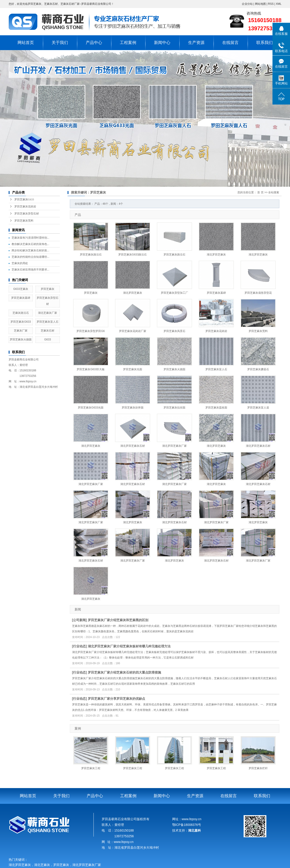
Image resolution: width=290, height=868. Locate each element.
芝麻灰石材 (48, 331)
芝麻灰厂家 (21, 331)
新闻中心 (162, 43)
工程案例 (128, 43)
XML (279, 4)
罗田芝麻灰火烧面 (21, 340)
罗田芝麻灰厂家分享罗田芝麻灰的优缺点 (116, 699)
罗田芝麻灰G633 (24, 199)
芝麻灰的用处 (20, 263)
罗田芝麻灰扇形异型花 (258, 293)
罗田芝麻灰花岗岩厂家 (133, 331)
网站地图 (261, 4)
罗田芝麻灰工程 (91, 768)
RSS (271, 4)
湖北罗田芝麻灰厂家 (174, 446)
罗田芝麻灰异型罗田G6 (91, 331)
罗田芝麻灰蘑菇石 (258, 369)
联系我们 (265, 43)
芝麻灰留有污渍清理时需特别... (30, 238)
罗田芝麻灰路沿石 (91, 255)
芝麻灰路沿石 (21, 313)
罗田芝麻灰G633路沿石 (132, 255)
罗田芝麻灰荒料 (24, 221)
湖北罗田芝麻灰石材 (133, 446)
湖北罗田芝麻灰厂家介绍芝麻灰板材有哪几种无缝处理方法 (129, 646)
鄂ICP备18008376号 (187, 825)
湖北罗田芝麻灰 (216, 255)
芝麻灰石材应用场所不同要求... (30, 270)
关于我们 (60, 43)
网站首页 (26, 43)
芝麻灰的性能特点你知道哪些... (30, 257)
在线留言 (230, 43)
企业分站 (247, 4)
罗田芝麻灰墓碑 (21, 298)
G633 (47, 340)
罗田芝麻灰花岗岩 (25, 207)
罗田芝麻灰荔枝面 (216, 408)
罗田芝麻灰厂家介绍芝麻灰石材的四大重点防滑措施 (124, 672)
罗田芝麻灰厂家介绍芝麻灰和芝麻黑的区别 (118, 620)
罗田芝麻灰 (48, 289)
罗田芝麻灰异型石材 (27, 214)
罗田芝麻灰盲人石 (48, 322)
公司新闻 (79, 620)
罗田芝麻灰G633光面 (91, 408)
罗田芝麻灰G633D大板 (91, 369)
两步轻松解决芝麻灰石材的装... (30, 250)
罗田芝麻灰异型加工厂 (174, 293)
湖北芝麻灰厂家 (48, 313)
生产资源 (196, 43)
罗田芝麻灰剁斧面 (133, 408)
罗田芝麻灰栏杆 (258, 768)
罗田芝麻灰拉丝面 (174, 408)
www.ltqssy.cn (28, 381)
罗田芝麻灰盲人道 (258, 408)
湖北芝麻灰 (42, 865)
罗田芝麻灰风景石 (174, 331)
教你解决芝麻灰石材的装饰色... (30, 244)
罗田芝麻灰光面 (133, 369)
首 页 (260, 192)
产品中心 (94, 43)
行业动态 (79, 646)
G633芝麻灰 (21, 289)
